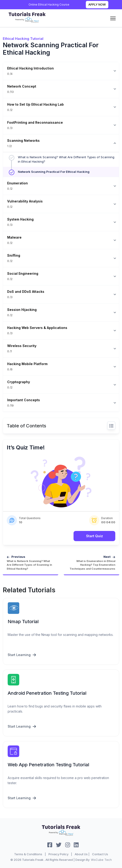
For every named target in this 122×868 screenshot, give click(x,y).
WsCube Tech (101, 860)
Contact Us (100, 854)
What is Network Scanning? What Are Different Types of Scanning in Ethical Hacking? (66, 159)
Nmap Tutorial (23, 622)
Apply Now (97, 4)
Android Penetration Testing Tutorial (47, 693)
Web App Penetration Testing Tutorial (48, 765)
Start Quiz (95, 536)
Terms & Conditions (28, 854)
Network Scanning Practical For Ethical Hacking (54, 172)
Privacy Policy (58, 854)
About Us (81, 854)
